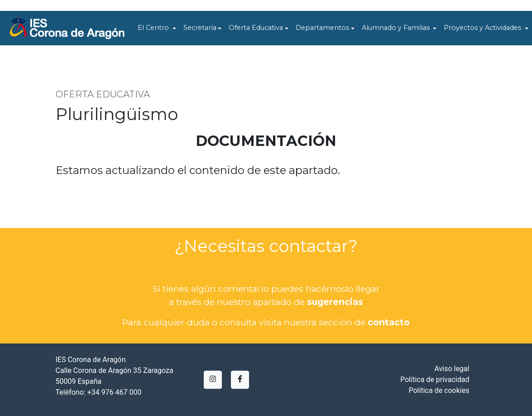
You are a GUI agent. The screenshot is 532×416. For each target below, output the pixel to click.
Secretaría (200, 28)
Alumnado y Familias (397, 28)
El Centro (154, 28)
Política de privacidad (435, 380)
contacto (389, 322)
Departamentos (322, 28)
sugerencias (335, 302)
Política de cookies (439, 390)
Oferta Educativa (256, 28)
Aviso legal (452, 369)
